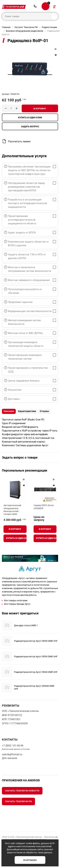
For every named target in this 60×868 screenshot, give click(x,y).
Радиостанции (49, 27)
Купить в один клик (30, 118)
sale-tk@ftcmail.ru (12, 754)
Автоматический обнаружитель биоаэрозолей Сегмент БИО (12, 510)
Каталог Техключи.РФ (26, 27)
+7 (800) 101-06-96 (35, 6)
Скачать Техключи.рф (18, 801)
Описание (9, 411)
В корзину (40, 109)
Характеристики (27, 411)
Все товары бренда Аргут (17, 604)
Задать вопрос (30, 126)
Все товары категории (16, 600)
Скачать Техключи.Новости (22, 791)
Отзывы (44, 411)
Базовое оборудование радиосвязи (25, 31)
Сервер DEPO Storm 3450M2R (44, 507)
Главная (6, 27)
